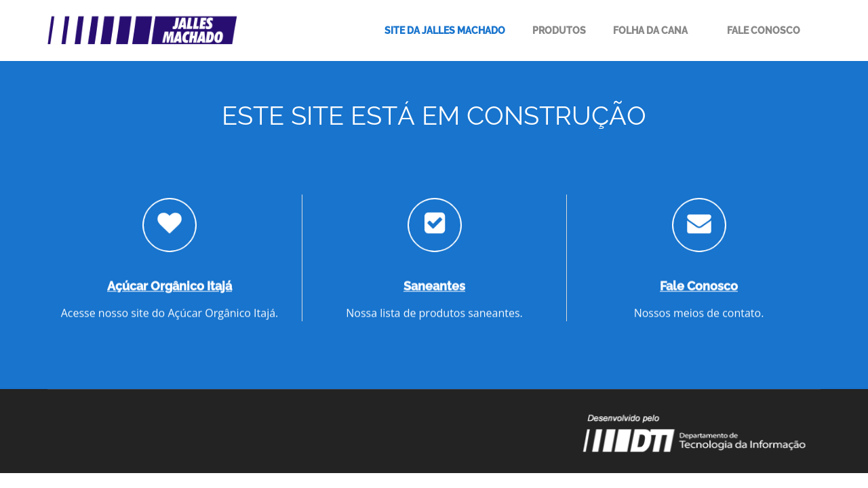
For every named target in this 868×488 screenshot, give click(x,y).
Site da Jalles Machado (445, 30)
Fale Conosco (764, 30)
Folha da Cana (650, 30)
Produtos (559, 30)
